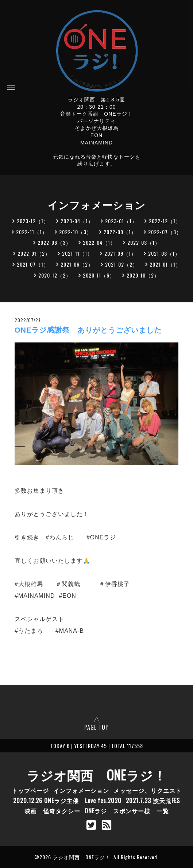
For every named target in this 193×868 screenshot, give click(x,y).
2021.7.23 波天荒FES (153, 801)
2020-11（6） (99, 275)
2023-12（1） (33, 221)
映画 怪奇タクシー (52, 811)
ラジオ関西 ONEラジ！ (96, 775)
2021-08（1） (164, 253)
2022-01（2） (34, 253)
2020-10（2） (143, 275)
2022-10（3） (76, 232)
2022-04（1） (99, 242)
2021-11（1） (77, 253)
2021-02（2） (121, 264)
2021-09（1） (120, 253)
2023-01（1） (121, 221)
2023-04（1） (77, 221)
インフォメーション (81, 790)
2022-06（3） (54, 242)
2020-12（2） (55, 275)
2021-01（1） (165, 264)
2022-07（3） (165, 232)
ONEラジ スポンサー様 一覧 (127, 811)
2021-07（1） (33, 264)
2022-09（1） (120, 232)
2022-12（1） (165, 221)
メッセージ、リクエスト (148, 790)
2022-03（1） (144, 242)
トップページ (30, 790)
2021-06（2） (77, 264)
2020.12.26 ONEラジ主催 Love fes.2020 (67, 801)
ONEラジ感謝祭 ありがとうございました (88, 330)
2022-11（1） (32, 232)
